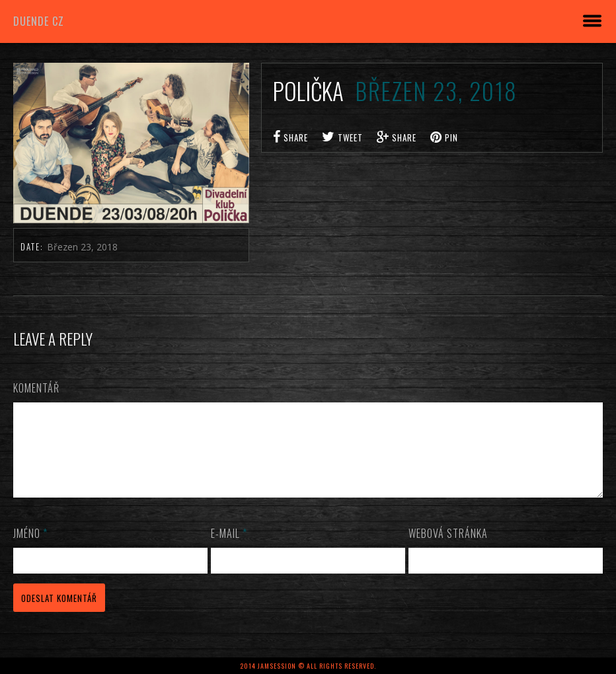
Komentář (36, 388)
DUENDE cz (39, 21)
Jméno (30, 549)
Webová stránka (448, 549)
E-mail (229, 549)
